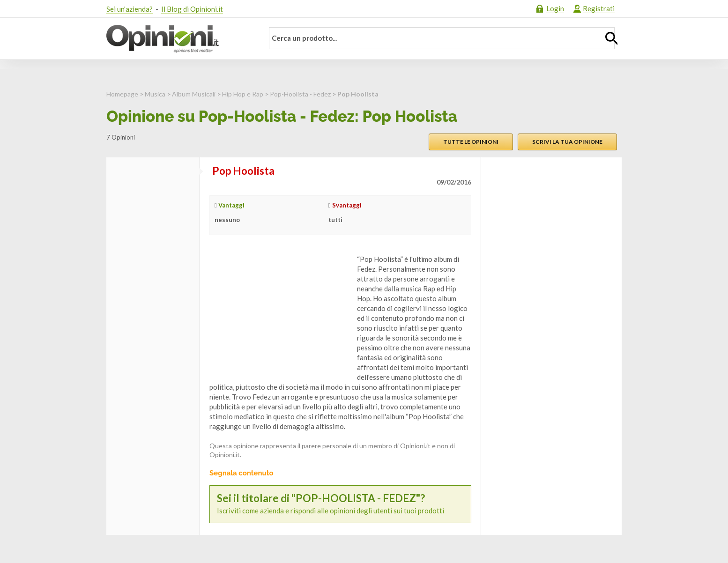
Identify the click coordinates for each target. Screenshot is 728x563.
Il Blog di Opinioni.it (192, 9)
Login (555, 8)
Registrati (599, 8)
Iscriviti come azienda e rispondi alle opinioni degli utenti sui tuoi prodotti (340, 504)
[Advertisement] (280, 313)
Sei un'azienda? (130, 9)
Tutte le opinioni (471, 142)
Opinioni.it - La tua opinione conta (179, 39)
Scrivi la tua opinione (567, 142)
